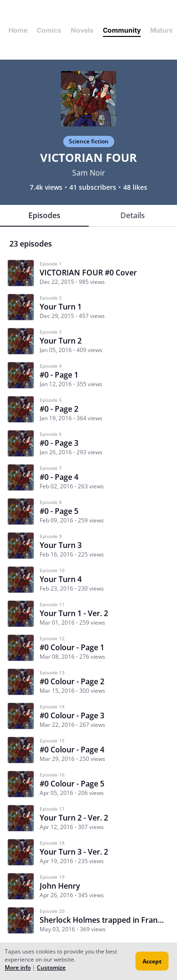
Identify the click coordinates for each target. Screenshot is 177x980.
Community (122, 30)
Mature (162, 30)
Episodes (44, 215)
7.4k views (46, 187)
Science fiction (89, 141)
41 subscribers (93, 187)
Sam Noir (89, 173)
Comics (49, 30)
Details (133, 215)
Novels (82, 30)
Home (18, 30)
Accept (152, 961)
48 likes (135, 187)
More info (18, 967)
